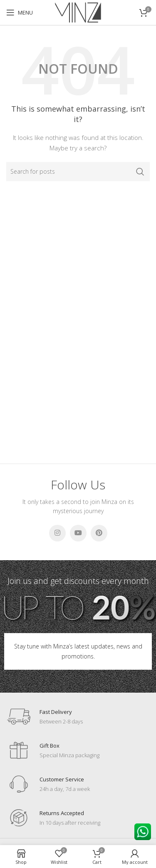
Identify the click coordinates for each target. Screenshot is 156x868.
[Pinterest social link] (99, 533)
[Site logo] (78, 12)
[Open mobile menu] (20, 12)
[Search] (78, 172)
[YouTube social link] (78, 533)
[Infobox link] (45, 717)
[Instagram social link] (57, 533)
